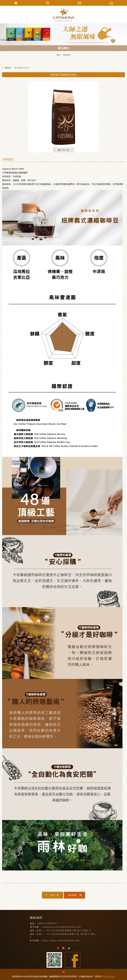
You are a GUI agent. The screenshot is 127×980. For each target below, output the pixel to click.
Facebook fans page (73, 960)
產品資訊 (67, 55)
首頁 (58, 55)
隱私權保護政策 (108, 976)
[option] (64, 117)
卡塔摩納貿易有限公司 (64, 15)
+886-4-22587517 (48, 923)
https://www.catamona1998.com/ (61, 941)
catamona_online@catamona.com (61, 927)
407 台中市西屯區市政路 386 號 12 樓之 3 (69, 930)
